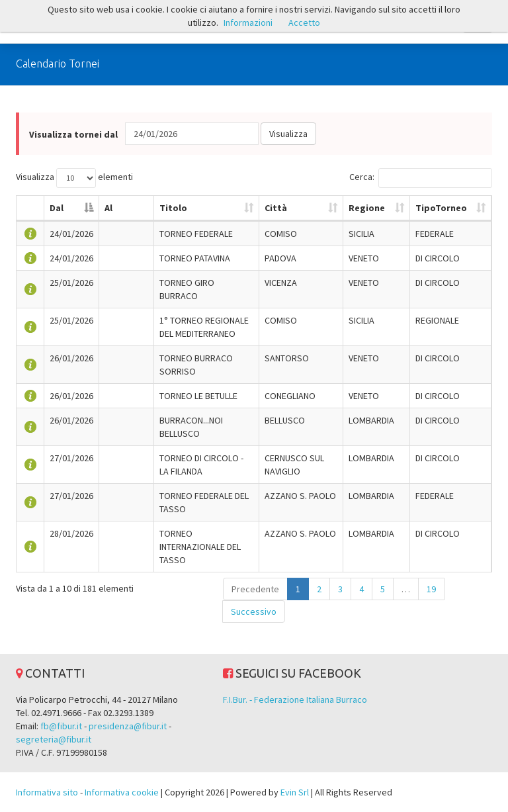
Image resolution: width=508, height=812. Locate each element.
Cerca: (421, 178)
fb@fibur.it (61, 726)
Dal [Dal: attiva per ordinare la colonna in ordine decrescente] (57, 208)
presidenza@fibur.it (128, 726)
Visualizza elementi (74, 178)
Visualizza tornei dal (73, 134)
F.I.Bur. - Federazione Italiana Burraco (295, 699)
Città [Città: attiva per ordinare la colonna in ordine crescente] (276, 208)
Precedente (255, 589)
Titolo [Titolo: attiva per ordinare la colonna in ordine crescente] (173, 208)
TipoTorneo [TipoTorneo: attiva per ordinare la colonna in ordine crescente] (441, 208)
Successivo (254, 611)
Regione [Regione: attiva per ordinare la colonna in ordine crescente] (367, 208)
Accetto (304, 23)
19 (431, 589)
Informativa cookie (122, 792)
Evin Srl (295, 792)
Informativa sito (47, 792)
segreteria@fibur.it (54, 739)
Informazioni (248, 23)
